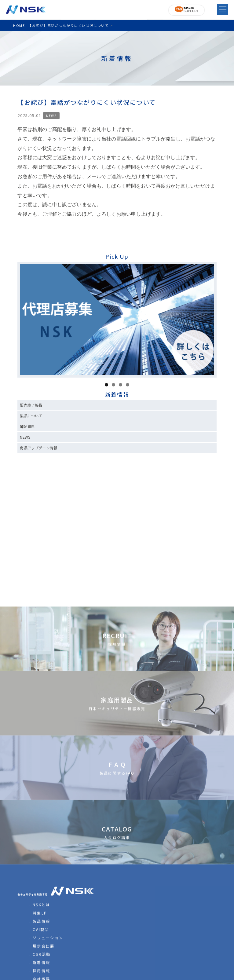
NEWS (51, 116)
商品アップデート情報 (38, 448)
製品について (31, 416)
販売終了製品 (31, 405)
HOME (19, 25)
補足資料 (27, 426)
